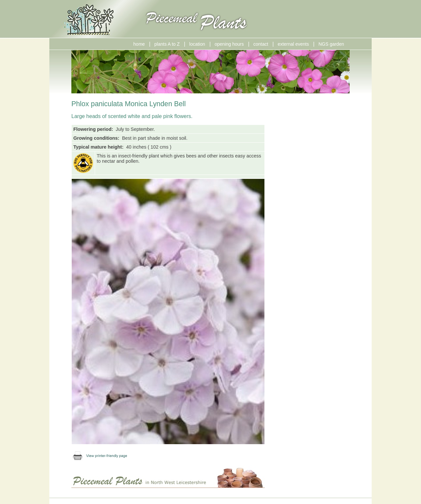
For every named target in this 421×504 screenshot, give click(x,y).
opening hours (229, 44)
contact (261, 44)
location (197, 44)
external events (293, 44)
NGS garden (331, 44)
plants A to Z (167, 44)
